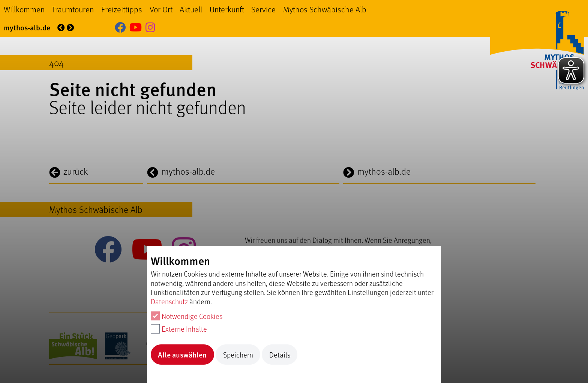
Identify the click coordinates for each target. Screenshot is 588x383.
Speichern (238, 355)
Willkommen (24, 9)
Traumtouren (73, 9)
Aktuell (191, 9)
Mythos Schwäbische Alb (325, 9)
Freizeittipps (122, 9)
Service (263, 9)
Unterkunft (227, 9)
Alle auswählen (182, 355)
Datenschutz (169, 301)
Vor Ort (161, 9)
